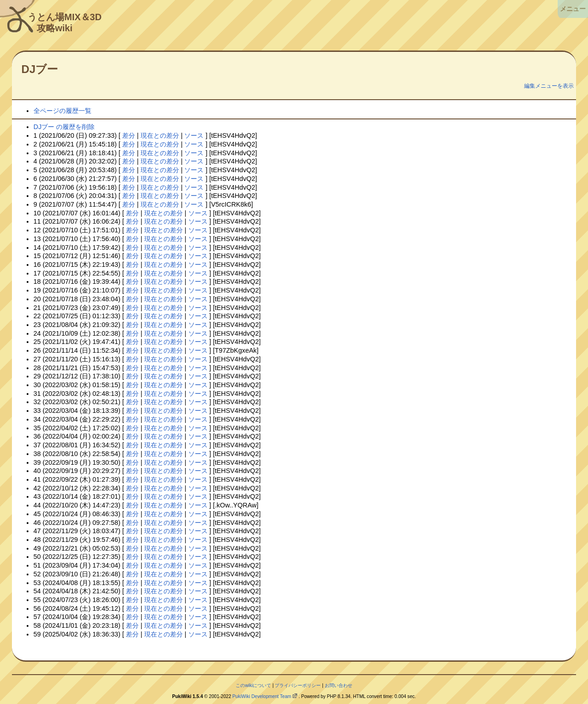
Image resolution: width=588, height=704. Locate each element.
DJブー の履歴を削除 (64, 127)
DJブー (40, 69)
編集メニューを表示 (549, 86)
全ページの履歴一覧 (62, 111)
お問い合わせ (339, 685)
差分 (129, 135)
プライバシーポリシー (298, 685)
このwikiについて (253, 685)
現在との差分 (160, 135)
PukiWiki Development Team (262, 696)
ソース (194, 135)
